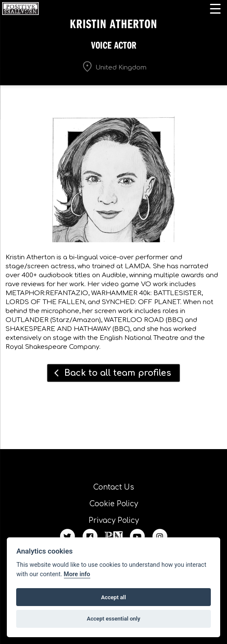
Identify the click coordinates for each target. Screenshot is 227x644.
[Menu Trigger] (215, 9)
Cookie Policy (114, 504)
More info (77, 574)
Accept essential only (114, 619)
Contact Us (114, 487)
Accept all (113, 597)
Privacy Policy (114, 521)
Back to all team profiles (118, 373)
